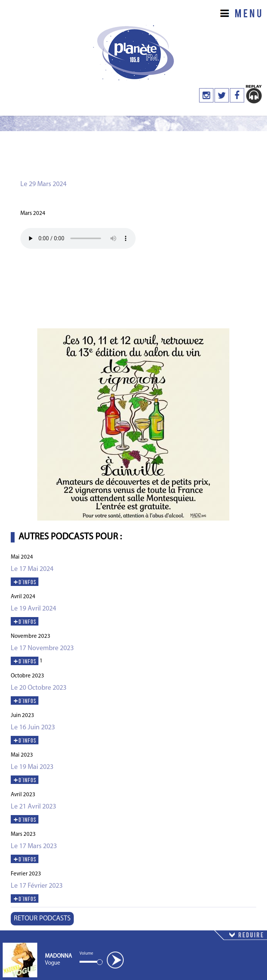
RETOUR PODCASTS (42, 919)
